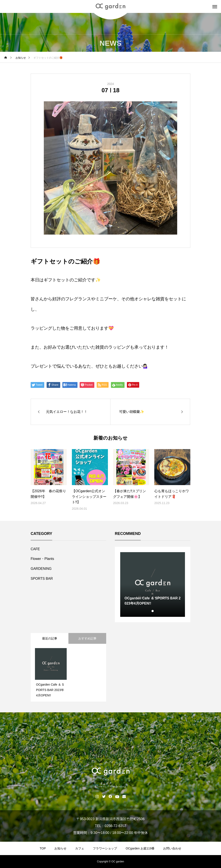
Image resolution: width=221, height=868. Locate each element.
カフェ (80, 848)
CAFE (35, 549)
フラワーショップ (105, 848)
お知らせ (60, 848)
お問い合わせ (172, 848)
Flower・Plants (42, 559)
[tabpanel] (153, 584)
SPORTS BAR (42, 579)
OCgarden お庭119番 (140, 848)
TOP (43, 848)
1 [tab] (153, 611)
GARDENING (41, 569)
